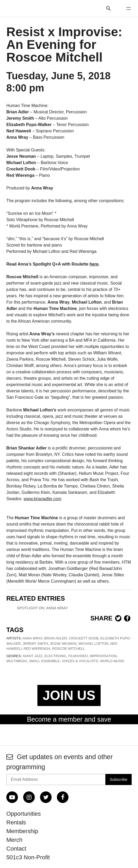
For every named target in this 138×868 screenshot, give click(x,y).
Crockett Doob (84, 638)
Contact (16, 849)
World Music (112, 661)
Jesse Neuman (63, 644)
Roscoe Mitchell (68, 649)
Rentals (16, 822)
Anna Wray (32, 638)
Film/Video (78, 656)
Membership (22, 831)
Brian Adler (56, 638)
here (94, 264)
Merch (14, 840)
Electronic (56, 656)
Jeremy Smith (35, 644)
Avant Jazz (32, 656)
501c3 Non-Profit (28, 857)
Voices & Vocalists (80, 661)
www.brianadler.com (43, 499)
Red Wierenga (37, 649)
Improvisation (103, 656)
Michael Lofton (93, 644)
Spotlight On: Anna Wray (42, 608)
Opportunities (24, 814)
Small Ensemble (44, 661)
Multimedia (17, 661)
